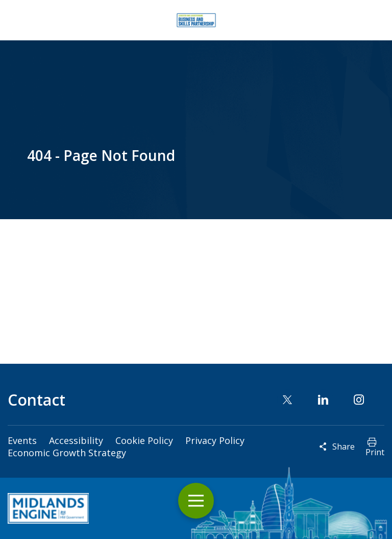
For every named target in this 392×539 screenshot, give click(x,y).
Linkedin (323, 400)
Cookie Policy (144, 440)
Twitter (287, 400)
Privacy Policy (215, 440)
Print (375, 452)
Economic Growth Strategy (67, 453)
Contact (36, 400)
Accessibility (76, 440)
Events (22, 440)
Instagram (359, 400)
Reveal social (323, 447)
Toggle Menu (196, 501)
